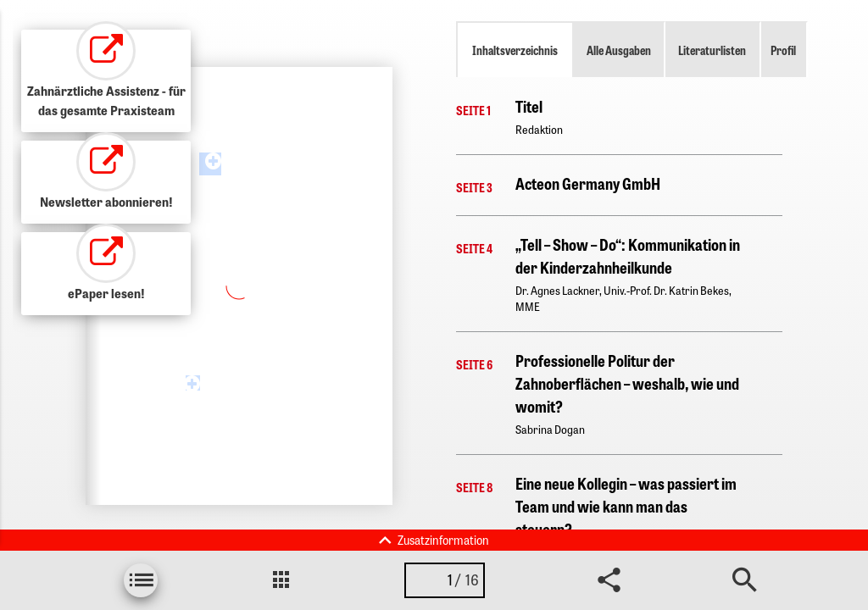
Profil (783, 50)
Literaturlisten (712, 50)
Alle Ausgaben (619, 50)
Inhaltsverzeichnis (515, 50)
